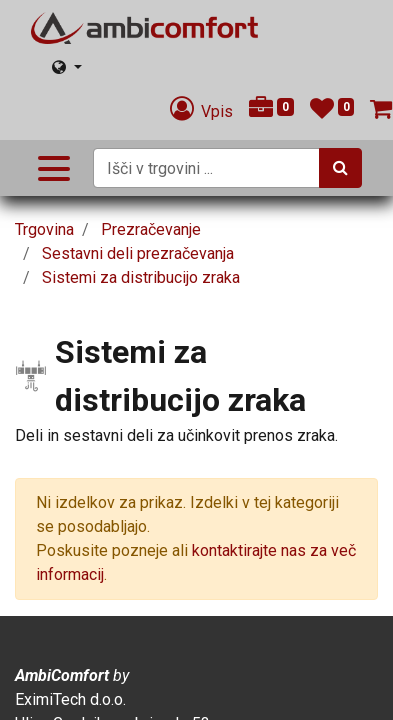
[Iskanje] (340, 168)
